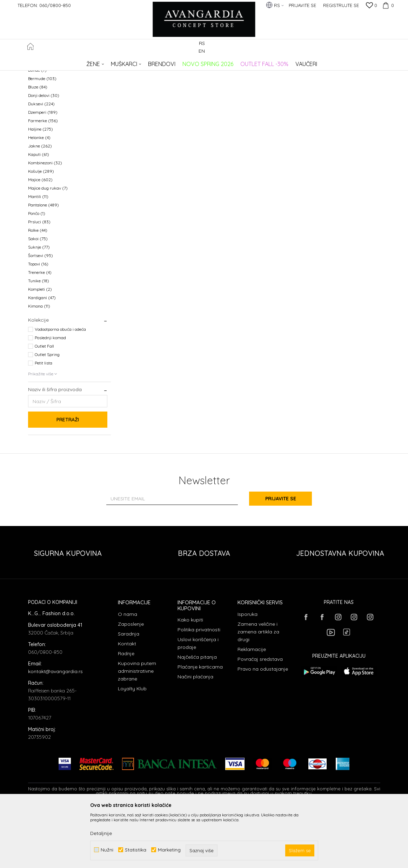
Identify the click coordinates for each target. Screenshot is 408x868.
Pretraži (68, 477)
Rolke (38, 287)
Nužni (107, 850)
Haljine (41, 186)
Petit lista (44, 420)
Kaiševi (38, 110)
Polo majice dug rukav (53, 119)
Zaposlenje (131, 681)
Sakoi (38, 296)
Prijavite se (281, 556)
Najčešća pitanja (197, 714)
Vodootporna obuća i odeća (60, 386)
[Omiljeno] (372, 6)
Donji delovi (44, 153)
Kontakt (127, 701)
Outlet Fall (44, 403)
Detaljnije (101, 833)
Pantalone (44, 262)
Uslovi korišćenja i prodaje (198, 701)
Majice (40, 237)
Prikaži (307, 73)
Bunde (37, 127)
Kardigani (42, 355)
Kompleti (40, 346)
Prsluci (39, 279)
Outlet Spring (47, 412)
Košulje (41, 228)
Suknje (39, 304)
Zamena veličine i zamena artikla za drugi (258, 689)
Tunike (39, 338)
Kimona (39, 363)
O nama (128, 671)
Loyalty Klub (132, 746)
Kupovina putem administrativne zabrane (137, 728)
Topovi (38, 321)
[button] (376, 48)
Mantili (38, 254)
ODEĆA (123, 62)
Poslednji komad (50, 395)
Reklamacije (252, 706)
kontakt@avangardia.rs (55, 729)
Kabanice (41, 102)
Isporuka (248, 671)
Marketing (169, 850)
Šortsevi (41, 313)
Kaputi (39, 212)
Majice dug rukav (48, 245)
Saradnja (129, 691)
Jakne (40, 203)
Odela (37, 94)
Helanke (39, 195)
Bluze (38, 144)
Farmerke (43, 178)
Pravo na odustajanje (263, 726)
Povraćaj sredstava (260, 716)
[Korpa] (387, 5)
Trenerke (40, 330)
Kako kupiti (190, 677)
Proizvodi (102, 62)
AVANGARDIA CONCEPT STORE (58, 62)
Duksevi (41, 161)
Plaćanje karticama (200, 724)
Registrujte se (341, 5)
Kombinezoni (45, 220)
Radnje (126, 711)
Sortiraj (244, 73)
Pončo (37, 271)
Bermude (42, 136)
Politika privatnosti (199, 687)
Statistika (136, 850)
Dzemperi (43, 169)
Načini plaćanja (195, 734)
